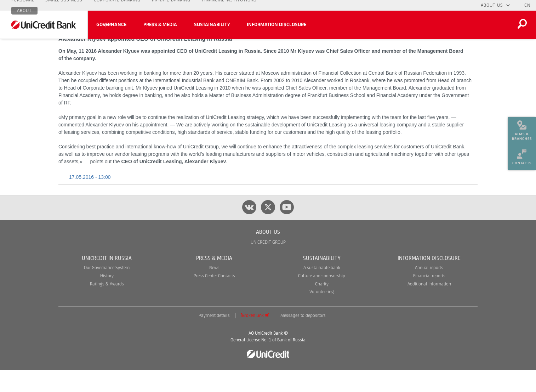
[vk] (249, 229)
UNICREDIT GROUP (268, 264)
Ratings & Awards (107, 306)
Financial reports (429, 298)
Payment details (214, 338)
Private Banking (171, 5)
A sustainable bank (322, 290)
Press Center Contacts (214, 298)
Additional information (429, 306)
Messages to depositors (303, 338)
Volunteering (322, 314)
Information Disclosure (276, 25)
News (214, 290)
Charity (322, 306)
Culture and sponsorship (322, 298)
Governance (111, 25)
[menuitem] (522, 127)
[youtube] (287, 229)
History (107, 298)
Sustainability (212, 25)
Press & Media (160, 25)
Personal (23, 5)
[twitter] (268, 229)
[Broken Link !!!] (255, 338)
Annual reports (429, 290)
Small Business (64, 5)
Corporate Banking (117, 5)
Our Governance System (107, 290)
